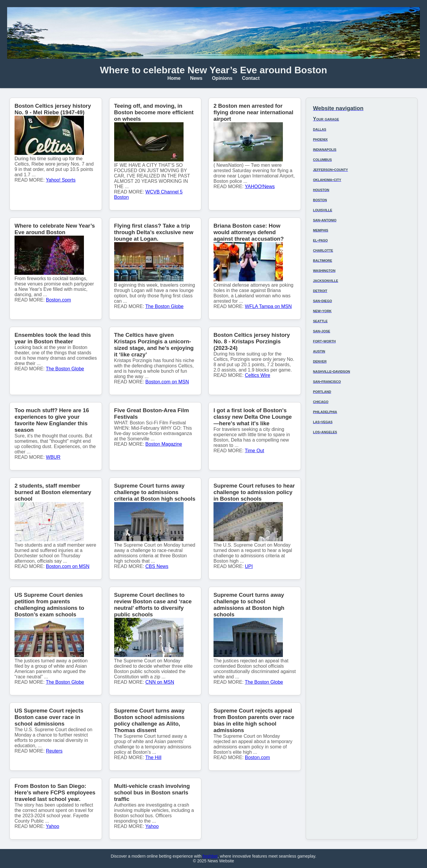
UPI (249, 566)
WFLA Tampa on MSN (268, 306)
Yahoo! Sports (61, 180)
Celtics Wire (258, 375)
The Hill (153, 757)
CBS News (157, 566)
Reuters (54, 751)
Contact (251, 78)
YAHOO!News (260, 187)
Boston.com (58, 300)
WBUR (53, 457)
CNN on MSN (160, 682)
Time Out (255, 451)
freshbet (210, 856)
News (196, 78)
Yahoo (53, 826)
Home (174, 78)
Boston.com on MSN (167, 382)
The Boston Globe (164, 306)
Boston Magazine (164, 444)
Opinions (222, 78)
